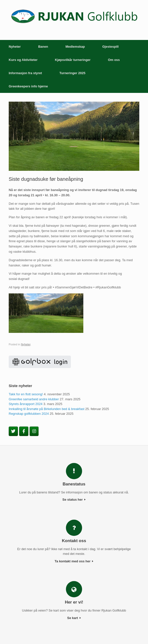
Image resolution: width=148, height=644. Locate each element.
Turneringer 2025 (73, 73)
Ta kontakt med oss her (74, 561)
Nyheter (15, 47)
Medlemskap (75, 47)
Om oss (114, 60)
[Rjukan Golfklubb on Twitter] (13, 431)
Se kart (74, 618)
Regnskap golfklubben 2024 (29, 414)
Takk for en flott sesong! (26, 394)
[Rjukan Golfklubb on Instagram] (34, 431)
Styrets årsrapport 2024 (26, 404)
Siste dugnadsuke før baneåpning (46, 179)
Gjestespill (110, 47)
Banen (43, 47)
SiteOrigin (74, 634)
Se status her (74, 500)
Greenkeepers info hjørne (28, 86)
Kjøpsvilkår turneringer (73, 60)
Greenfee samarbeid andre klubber (34, 399)
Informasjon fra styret (25, 73)
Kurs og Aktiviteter (23, 60)
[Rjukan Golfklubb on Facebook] (24, 431)
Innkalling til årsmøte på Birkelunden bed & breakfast (47, 409)
